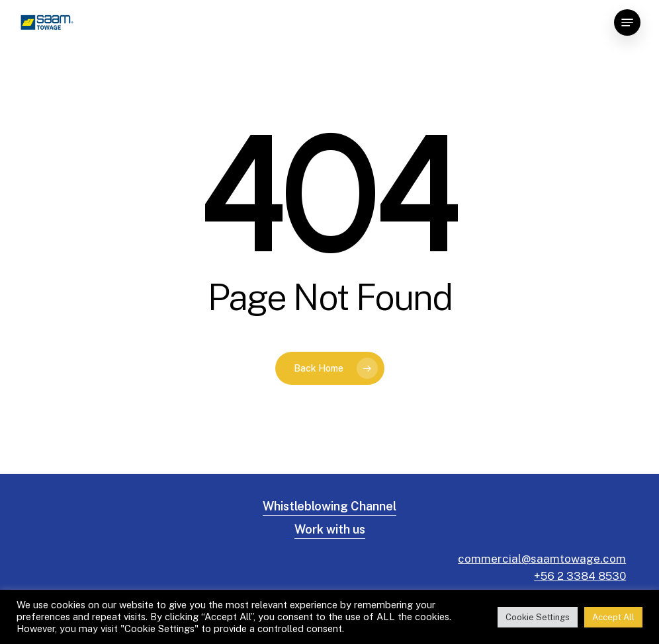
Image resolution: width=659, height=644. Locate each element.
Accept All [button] (613, 617)
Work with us (330, 529)
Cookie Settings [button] (538, 617)
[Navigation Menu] (627, 22)
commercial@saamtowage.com (542, 559)
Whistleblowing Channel (329, 506)
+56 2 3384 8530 (580, 576)
